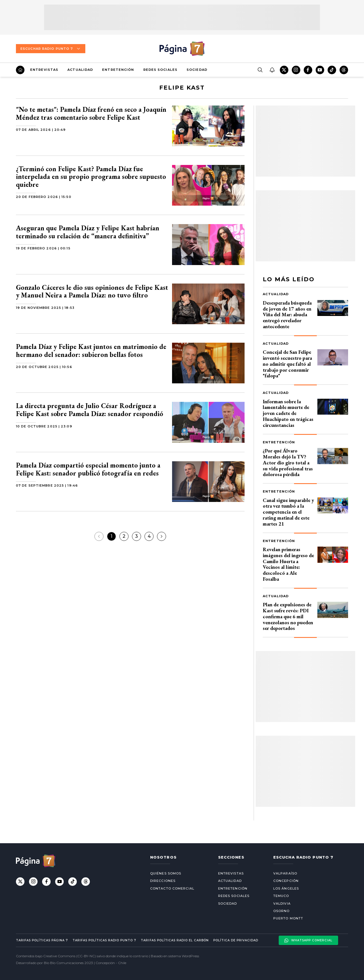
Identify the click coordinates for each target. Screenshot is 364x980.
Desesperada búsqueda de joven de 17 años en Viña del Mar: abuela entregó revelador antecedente (287, 315)
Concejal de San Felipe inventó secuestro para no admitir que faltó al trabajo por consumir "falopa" (287, 364)
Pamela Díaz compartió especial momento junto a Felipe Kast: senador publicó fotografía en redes (88, 469)
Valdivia (282, 903)
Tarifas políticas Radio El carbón (175, 940)
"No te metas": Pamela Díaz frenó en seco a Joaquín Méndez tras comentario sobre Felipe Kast (91, 113)
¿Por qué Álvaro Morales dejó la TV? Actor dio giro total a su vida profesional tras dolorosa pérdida (288, 462)
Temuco (281, 896)
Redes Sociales (160, 70)
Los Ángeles (286, 888)
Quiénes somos (166, 873)
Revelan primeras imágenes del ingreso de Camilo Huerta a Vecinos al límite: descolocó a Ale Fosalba (288, 564)
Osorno (282, 911)
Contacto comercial (172, 888)
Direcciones (163, 881)
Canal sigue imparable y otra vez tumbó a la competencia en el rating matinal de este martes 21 (288, 512)
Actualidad (80, 70)
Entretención (118, 70)
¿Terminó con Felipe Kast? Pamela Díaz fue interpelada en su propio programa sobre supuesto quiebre (91, 177)
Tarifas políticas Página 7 (42, 940)
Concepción (286, 881)
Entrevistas (44, 70)
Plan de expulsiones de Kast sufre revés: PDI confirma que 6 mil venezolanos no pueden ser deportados (288, 616)
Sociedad (197, 70)
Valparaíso (285, 873)
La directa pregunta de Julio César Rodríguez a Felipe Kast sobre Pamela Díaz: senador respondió (90, 410)
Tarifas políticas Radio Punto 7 (104, 940)
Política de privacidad (236, 940)
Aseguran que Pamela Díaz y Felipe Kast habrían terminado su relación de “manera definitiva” (88, 232)
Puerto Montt (288, 918)
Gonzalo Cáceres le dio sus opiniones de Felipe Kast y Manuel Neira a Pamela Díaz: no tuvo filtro (92, 291)
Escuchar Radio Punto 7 (51, 49)
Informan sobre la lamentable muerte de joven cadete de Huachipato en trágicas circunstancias (288, 413)
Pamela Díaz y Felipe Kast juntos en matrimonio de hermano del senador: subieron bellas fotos (91, 351)
